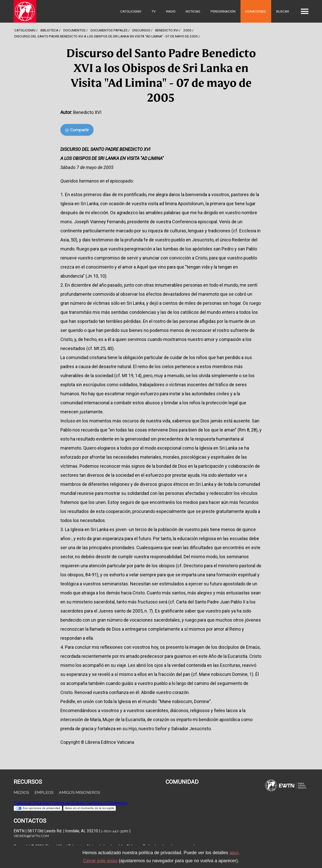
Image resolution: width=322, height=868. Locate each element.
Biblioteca (49, 30)
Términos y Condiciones (107, 803)
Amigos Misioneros (79, 792)
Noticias (193, 11)
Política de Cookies (69, 803)
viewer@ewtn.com (31, 836)
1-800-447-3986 (115, 831)
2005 (187, 30)
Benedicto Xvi (167, 30)
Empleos (44, 792)
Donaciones (256, 11)
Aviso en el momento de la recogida (90, 808)
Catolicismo (131, 11)
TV (154, 11)
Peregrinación (223, 11)
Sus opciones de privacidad (38, 808)
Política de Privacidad (32, 803)
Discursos (141, 30)
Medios (21, 792)
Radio (171, 11)
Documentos (74, 30)
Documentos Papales (109, 30)
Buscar (283, 11)
